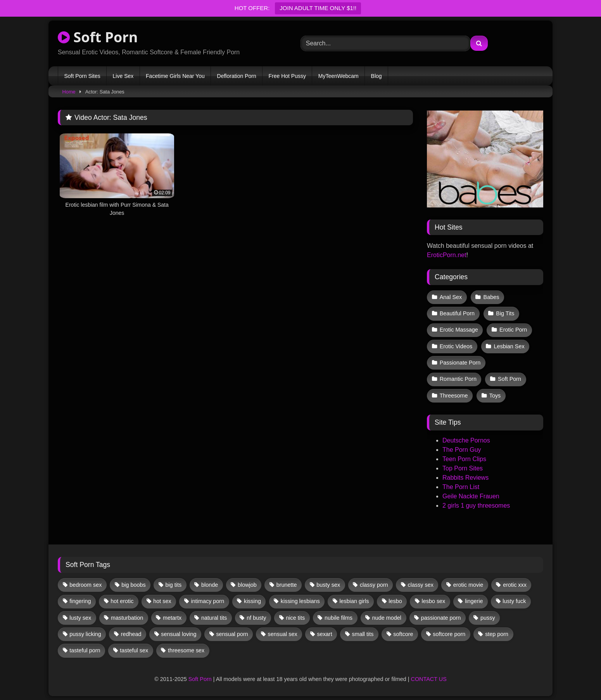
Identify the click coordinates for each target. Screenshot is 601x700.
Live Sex (123, 76)
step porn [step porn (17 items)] (497, 634)
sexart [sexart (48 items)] (324, 634)
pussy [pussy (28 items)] (488, 618)
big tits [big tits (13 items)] (174, 585)
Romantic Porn (458, 379)
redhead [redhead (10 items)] (131, 634)
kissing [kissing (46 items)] (252, 601)
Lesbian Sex (509, 346)
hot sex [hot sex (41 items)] (162, 601)
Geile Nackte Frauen (471, 496)
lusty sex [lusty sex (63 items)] (80, 618)
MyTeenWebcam (338, 76)
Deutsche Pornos (466, 440)
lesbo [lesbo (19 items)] (395, 601)
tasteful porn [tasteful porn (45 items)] (85, 650)
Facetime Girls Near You (175, 76)
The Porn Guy (462, 450)
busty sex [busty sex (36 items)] (328, 585)
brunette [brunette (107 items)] (287, 585)
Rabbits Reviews (465, 478)
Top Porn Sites (463, 468)
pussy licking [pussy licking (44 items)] (85, 634)
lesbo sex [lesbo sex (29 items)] (433, 601)
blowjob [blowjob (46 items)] (247, 585)
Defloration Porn (237, 76)
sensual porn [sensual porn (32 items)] (232, 634)
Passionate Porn (460, 363)
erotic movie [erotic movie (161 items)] (468, 585)
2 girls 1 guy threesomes (476, 506)
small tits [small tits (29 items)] (363, 634)
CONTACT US (429, 679)
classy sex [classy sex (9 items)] (421, 585)
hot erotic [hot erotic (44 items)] (122, 601)
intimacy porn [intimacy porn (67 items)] (208, 601)
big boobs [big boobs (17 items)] (133, 585)
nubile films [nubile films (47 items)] (338, 618)
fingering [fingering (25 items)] (80, 601)
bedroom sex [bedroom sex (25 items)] (85, 585)
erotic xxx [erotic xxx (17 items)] (515, 585)
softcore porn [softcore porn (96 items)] (449, 634)
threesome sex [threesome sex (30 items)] (186, 650)
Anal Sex (451, 297)
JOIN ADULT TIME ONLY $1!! (318, 8)
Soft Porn (98, 37)
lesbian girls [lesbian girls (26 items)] (354, 601)
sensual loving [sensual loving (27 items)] (179, 634)
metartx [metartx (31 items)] (172, 618)
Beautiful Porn (457, 313)
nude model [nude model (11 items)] (387, 618)
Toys (495, 396)
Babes (491, 297)
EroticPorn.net (446, 255)
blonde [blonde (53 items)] (210, 585)
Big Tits (505, 313)
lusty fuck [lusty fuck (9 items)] (514, 601)
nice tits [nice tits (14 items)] (295, 618)
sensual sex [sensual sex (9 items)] (283, 634)
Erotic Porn (513, 330)
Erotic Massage (459, 330)
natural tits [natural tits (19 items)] (214, 618)
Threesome (454, 396)
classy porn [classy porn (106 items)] (374, 585)
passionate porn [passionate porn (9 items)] (441, 618)
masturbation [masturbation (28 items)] (127, 618)
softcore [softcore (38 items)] (403, 634)
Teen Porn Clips (464, 459)
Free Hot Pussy (287, 76)
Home (69, 92)
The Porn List (461, 487)
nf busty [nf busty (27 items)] (256, 618)
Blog (376, 76)
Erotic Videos (456, 346)
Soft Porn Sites (82, 76)
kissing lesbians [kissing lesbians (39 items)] (300, 601)
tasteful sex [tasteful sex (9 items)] (134, 650)
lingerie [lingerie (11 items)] (474, 601)
